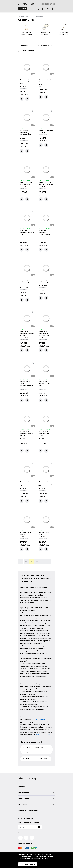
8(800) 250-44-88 (48, 4)
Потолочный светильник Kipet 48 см (45, 434)
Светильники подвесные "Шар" (36, 759)
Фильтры (23, 45)
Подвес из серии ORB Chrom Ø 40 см (46, 183)
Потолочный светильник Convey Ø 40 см (26, 434)
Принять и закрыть (28, 864)
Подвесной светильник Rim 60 (45, 282)
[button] (21, 562)
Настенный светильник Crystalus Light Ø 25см (25, 133)
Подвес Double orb (46, 130)
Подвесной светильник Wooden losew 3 (27, 333)
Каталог (23, 9)
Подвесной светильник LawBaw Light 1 (44, 233)
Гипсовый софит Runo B (26, 533)
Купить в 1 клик (25, 94)
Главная (21, 16)
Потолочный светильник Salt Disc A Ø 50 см (27, 484)
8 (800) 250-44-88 (38, 719)
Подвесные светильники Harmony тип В (44, 333)
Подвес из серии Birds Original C (26, 183)
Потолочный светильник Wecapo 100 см (46, 484)
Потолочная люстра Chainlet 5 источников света (27, 383)
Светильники (24, 88)
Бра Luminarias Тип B (45, 81)
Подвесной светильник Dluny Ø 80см (27, 233)
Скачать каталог (26, 51)
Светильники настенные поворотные (33, 749)
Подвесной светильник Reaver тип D (26, 283)
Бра (40, 86)
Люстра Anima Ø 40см (45, 533)
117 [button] (37, 562)
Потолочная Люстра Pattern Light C (44, 383)
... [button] (43, 562)
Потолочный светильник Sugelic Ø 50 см (26, 82)
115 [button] (26, 562)
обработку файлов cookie (37, 856)
